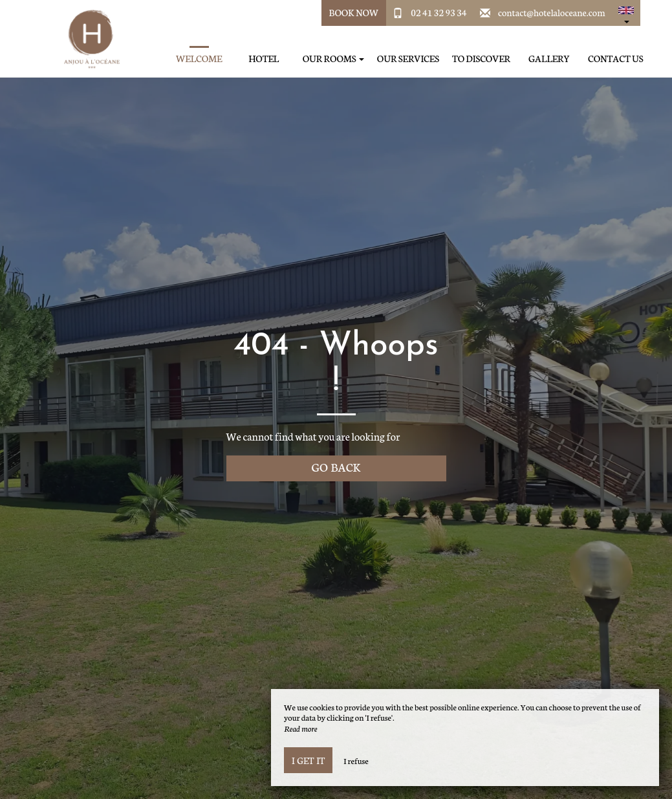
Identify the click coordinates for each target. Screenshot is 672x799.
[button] (626, 13)
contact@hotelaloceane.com (552, 12)
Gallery (549, 59)
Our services (408, 59)
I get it (308, 760)
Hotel (264, 59)
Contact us (615, 59)
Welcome (199, 59)
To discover (481, 59)
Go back (336, 467)
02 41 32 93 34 (439, 12)
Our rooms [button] (333, 59)
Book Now (354, 12)
